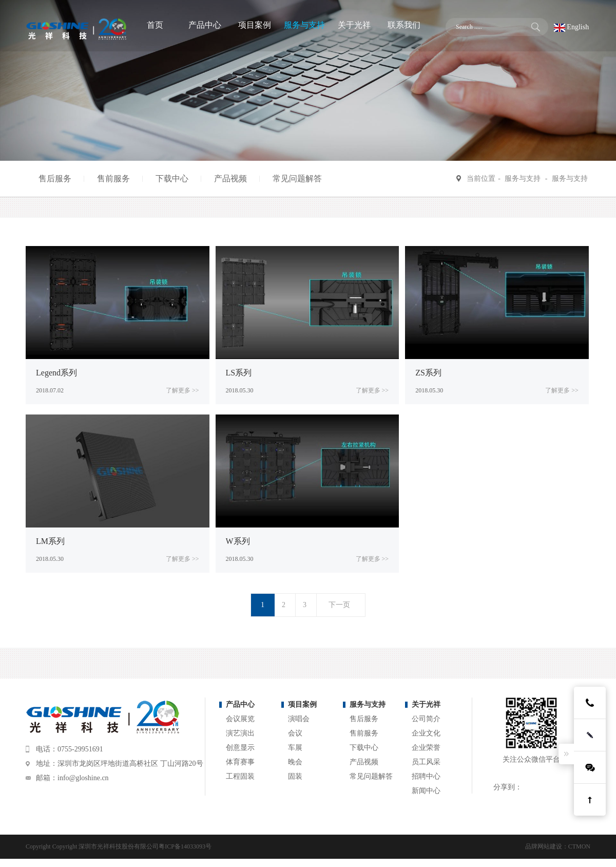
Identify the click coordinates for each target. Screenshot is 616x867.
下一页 (339, 605)
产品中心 (240, 704)
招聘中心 (426, 776)
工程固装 (240, 776)
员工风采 (426, 762)
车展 (295, 748)
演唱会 (299, 719)
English (571, 27)
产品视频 (230, 178)
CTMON (579, 846)
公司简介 (426, 719)
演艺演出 (240, 733)
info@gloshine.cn (83, 778)
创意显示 (240, 748)
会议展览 (240, 719)
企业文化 (426, 733)
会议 (295, 733)
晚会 (295, 762)
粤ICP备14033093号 (185, 846)
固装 (295, 776)
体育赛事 (240, 762)
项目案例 (302, 704)
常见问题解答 (297, 178)
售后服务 (55, 178)
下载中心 (172, 178)
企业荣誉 (426, 748)
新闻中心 (426, 791)
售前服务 (113, 178)
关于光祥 (426, 704)
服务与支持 (523, 178)
